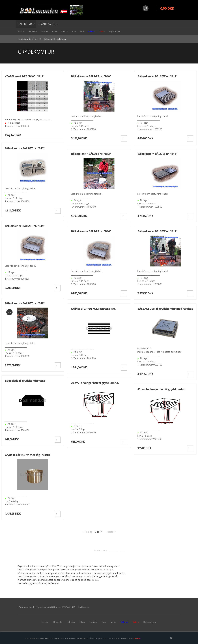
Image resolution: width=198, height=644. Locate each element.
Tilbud (55, 31)
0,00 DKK (167, 8)
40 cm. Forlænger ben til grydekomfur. (161, 389)
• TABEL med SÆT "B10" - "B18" (24, 76)
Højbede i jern (115, 31)
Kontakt (65, 31)
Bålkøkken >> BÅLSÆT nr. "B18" (25, 303)
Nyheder (44, 31)
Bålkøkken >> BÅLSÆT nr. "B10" (91, 76)
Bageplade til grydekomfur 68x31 (26, 381)
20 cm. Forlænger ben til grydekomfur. (95, 383)
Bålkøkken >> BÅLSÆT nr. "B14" (157, 154)
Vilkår (82, 31)
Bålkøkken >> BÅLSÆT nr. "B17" (157, 231)
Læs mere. (138, 638)
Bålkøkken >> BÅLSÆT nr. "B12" (25, 148)
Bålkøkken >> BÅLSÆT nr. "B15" (25, 226)
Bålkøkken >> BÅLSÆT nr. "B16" (91, 231)
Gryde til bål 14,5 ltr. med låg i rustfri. (28, 455)
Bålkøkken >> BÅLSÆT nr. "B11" (157, 76)
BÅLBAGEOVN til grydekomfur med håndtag (165, 309)
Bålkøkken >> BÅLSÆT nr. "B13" (91, 154)
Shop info (32, 31)
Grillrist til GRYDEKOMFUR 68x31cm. (93, 309)
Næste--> (111, 532)
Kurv (74, 31)
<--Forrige (87, 532)
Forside (21, 31)
